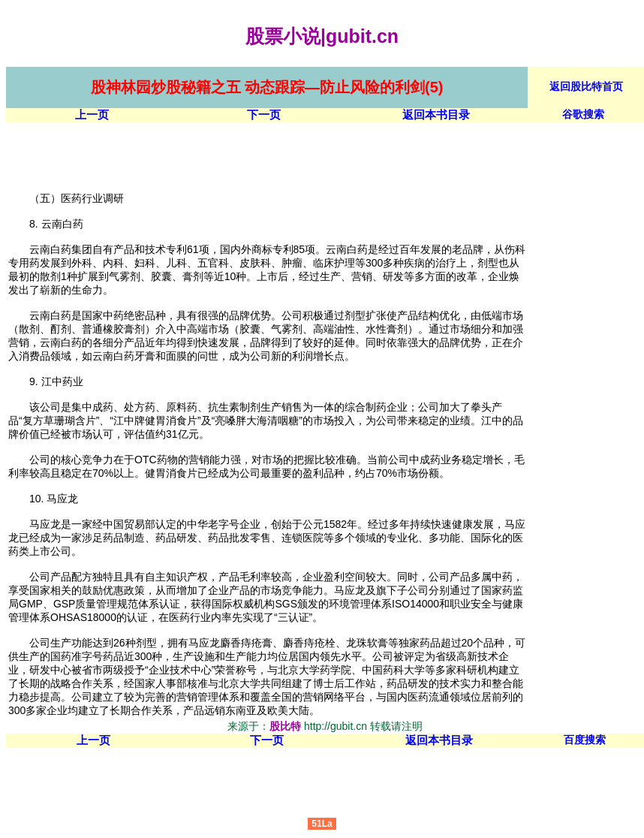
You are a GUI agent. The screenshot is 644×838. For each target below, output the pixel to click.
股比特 (285, 726)
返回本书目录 (436, 115)
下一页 (264, 115)
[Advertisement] (279, 156)
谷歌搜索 (583, 114)
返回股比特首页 (586, 86)
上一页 (92, 115)
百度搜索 (585, 740)
